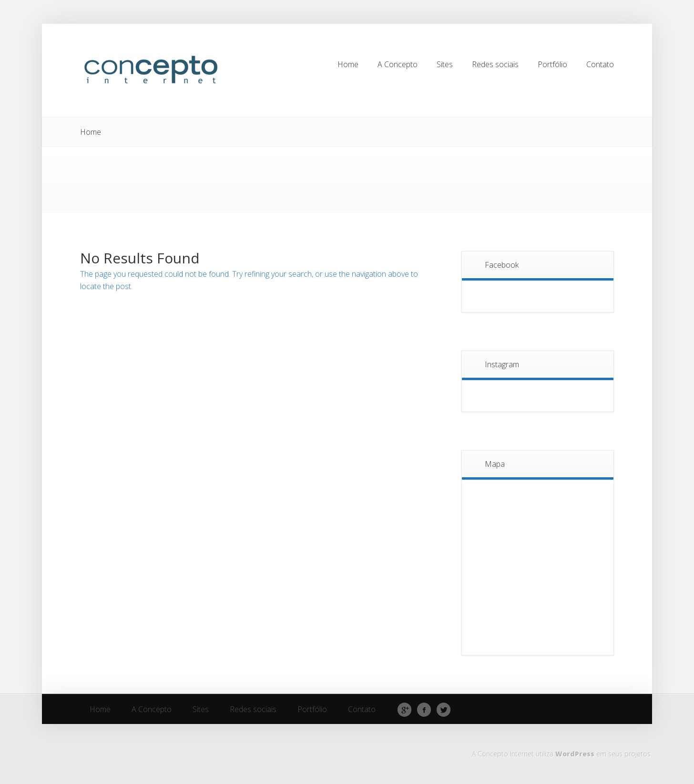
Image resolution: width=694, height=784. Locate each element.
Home (91, 132)
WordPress (575, 754)
